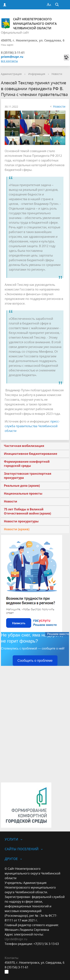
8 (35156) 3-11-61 (13, 53)
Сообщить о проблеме (35, 661)
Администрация (11, 74)
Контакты (11, 958)
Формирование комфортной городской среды (27, 464)
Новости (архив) (17, 529)
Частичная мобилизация (24, 446)
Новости (57, 74)
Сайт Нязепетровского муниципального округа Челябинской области (29, 24)
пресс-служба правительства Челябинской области (32, 426)
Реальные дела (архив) (22, 486)
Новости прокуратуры (21, 521)
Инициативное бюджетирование (31, 454)
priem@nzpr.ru (12, 57)
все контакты (9, 61)
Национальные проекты (23, 493)
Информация (37, 74)
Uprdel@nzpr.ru (16, 939)
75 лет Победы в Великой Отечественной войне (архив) (27, 511)
